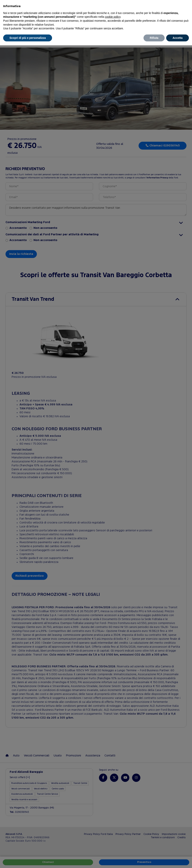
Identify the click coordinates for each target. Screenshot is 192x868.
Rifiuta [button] (154, 38)
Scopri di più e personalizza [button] (28, 38)
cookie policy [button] (113, 17)
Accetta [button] (178, 38)
